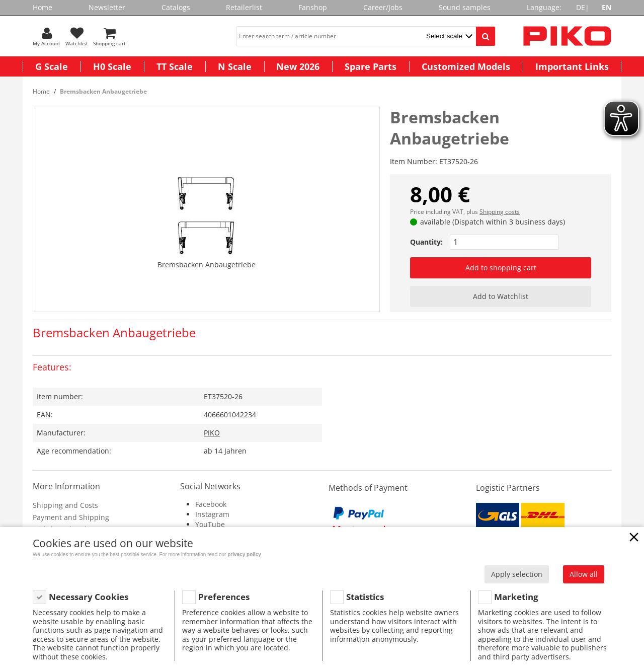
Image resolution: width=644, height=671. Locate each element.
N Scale (235, 66)
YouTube (210, 524)
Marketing (516, 597)
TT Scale (175, 66)
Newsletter (107, 7)
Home (43, 7)
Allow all (584, 574)
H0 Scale (112, 66)
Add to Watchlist (501, 296)
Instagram (212, 514)
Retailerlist (244, 7)
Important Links (572, 66)
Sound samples (465, 7)
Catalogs (176, 7)
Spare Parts (371, 66)
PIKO (212, 433)
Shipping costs (500, 212)
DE (581, 7)
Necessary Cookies (89, 597)
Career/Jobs (383, 7)
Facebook (211, 504)
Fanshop (313, 7)
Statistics (365, 597)
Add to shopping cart (501, 268)
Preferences (224, 597)
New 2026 (298, 66)
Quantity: (426, 242)
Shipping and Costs (65, 505)
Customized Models (466, 66)
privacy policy (244, 554)
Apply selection (517, 574)
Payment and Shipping (71, 517)
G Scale (52, 66)
